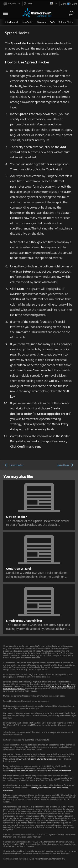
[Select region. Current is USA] (40, 4)
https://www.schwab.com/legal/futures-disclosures (36, 789)
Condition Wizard (18, 568)
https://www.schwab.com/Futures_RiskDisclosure (34, 759)
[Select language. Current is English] (12, 4)
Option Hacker (14, 465)
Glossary (41, 22)
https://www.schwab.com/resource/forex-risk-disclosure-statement (40, 770)
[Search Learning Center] (67, 13)
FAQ (52, 22)
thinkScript (28, 22)
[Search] (71, 13)
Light (74, 4)
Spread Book (65, 465)
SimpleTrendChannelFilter (24, 620)
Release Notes (66, 22)
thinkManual (11, 22)
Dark (63, 4)
